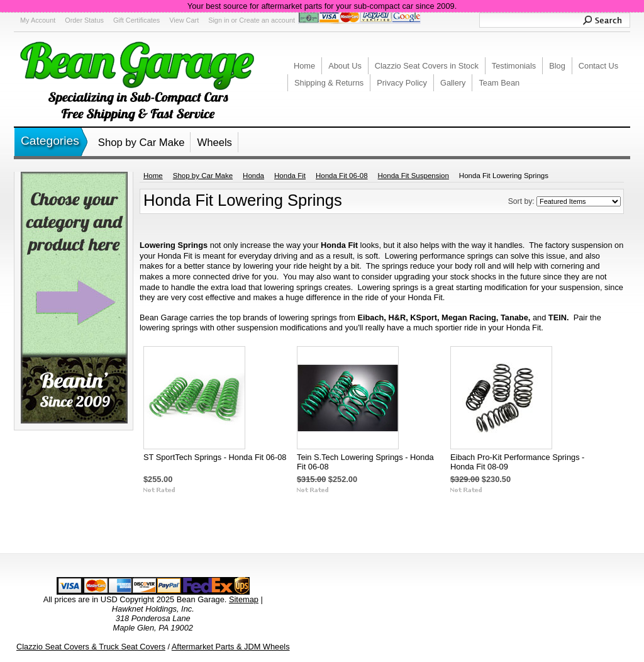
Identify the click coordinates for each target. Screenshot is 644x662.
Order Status (84, 20)
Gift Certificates (136, 20)
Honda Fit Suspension (414, 176)
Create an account (267, 20)
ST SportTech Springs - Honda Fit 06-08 (215, 457)
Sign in (219, 20)
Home (153, 176)
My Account (38, 20)
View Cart (184, 20)
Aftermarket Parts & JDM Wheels (231, 647)
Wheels (214, 143)
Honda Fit (290, 176)
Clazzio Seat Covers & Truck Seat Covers (91, 647)
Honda (253, 176)
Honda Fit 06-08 (342, 176)
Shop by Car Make (142, 143)
